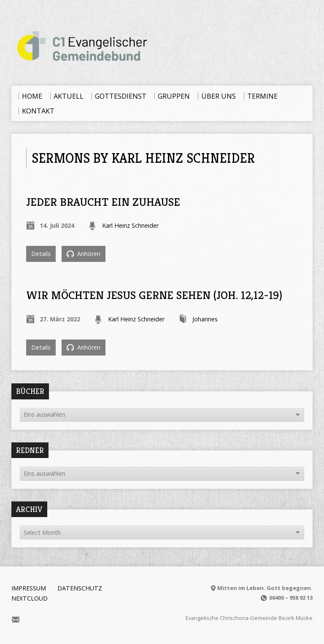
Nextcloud (30, 598)
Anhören (84, 254)
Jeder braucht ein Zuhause (103, 202)
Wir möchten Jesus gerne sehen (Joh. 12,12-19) (154, 295)
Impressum (29, 588)
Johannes (205, 319)
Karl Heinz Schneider (130, 225)
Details (41, 254)
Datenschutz (80, 588)
